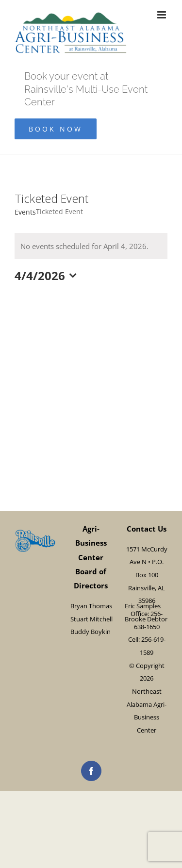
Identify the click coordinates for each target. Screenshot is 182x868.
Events (25, 212)
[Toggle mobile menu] (162, 15)
